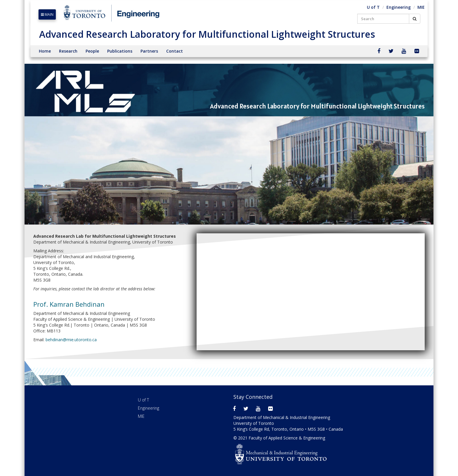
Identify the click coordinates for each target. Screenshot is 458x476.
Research (68, 51)
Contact (175, 51)
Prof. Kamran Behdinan (69, 304)
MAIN (47, 14)
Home (45, 51)
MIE (421, 7)
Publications (120, 51)
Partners (149, 51)
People (92, 51)
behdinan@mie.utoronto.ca (71, 340)
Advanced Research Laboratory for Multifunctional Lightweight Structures (207, 34)
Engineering (399, 7)
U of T (373, 7)
